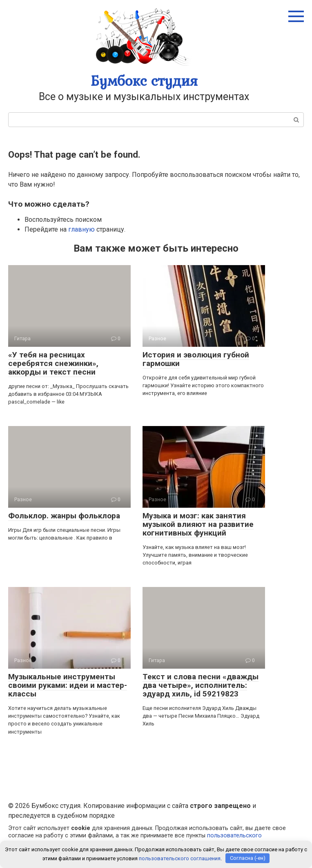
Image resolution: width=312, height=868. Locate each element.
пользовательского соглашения (180, 858)
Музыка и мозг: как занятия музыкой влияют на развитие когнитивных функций (198, 524)
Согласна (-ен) (248, 858)
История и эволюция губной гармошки (196, 359)
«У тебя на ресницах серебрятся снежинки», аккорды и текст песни (53, 363)
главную (81, 229)
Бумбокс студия (144, 81)
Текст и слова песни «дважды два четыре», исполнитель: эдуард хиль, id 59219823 (201, 685)
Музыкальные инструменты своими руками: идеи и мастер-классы (68, 685)
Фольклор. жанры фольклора (64, 516)
